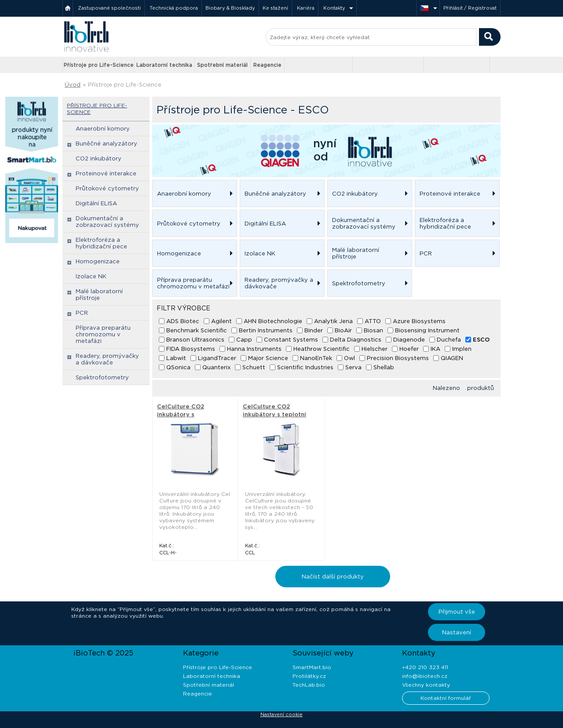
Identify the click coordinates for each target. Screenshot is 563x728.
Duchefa (449, 340)
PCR (82, 313)
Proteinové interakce (106, 173)
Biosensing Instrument (427, 330)
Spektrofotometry (102, 377)
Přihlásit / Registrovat (470, 8)
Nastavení (457, 632)
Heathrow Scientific (322, 349)
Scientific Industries (305, 367)
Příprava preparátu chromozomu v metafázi (103, 334)
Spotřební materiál (222, 65)
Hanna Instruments (254, 349)
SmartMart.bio (312, 667)
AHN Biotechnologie (273, 321)
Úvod (73, 85)
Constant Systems (291, 340)
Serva (353, 367)
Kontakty (334, 8)
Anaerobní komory (103, 129)
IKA (435, 349)
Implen (462, 349)
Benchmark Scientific (197, 330)
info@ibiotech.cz (425, 676)
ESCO (481, 340)
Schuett (254, 367)
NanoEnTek (316, 358)
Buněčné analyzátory (106, 144)
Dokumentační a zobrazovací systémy (107, 222)
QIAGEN (452, 358)
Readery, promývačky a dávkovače (107, 359)
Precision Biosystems (398, 358)
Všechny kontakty (426, 685)
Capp (244, 340)
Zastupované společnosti (109, 8)
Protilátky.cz (309, 676)
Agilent (221, 321)
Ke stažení (275, 8)
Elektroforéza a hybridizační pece (101, 243)
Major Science (268, 358)
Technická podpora (174, 8)
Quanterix (216, 367)
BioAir (343, 330)
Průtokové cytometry (107, 188)
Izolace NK (91, 276)
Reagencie (267, 65)
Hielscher (375, 349)
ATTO (373, 321)
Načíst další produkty (333, 577)
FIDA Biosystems (191, 349)
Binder (314, 330)
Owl (349, 358)
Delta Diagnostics (356, 340)
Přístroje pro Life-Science (99, 65)
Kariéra (306, 8)
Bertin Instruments (266, 330)
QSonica (178, 367)
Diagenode (409, 340)
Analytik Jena (333, 321)
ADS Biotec (183, 321)
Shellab (384, 367)
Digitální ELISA (96, 203)
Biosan (373, 330)
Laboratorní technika (164, 65)
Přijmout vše (457, 612)
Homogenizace (98, 261)
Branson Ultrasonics (195, 340)
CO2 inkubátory (99, 158)
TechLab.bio (309, 685)
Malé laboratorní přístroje (99, 295)
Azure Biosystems (419, 321)
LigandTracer (217, 358)
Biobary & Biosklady (230, 8)
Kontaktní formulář (446, 698)
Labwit (176, 358)
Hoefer (409, 349)
